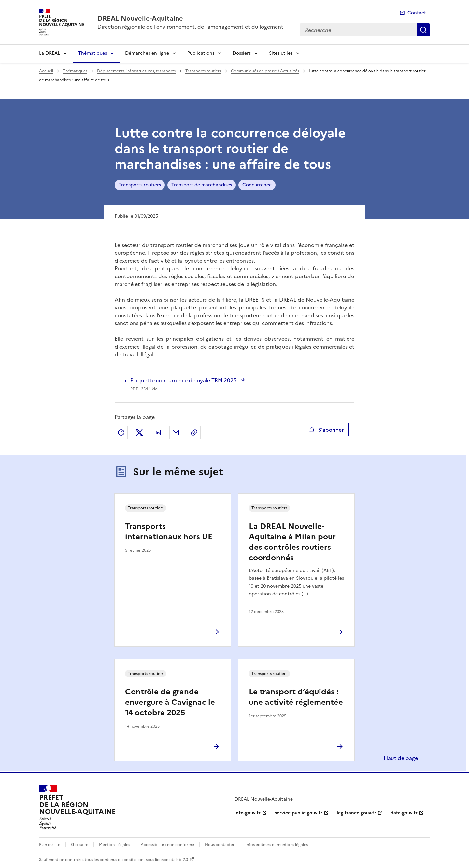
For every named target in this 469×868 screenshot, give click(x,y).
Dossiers (242, 53)
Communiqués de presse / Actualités (265, 71)
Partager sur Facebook (121, 433)
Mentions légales (114, 845)
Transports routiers (203, 71)
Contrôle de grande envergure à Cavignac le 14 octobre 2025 (170, 702)
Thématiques (92, 53)
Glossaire (80, 845)
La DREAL (50, 53)
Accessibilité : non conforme (167, 845)
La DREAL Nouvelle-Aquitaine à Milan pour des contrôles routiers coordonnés (292, 542)
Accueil (46, 71)
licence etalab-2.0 (171, 860)
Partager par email (176, 433)
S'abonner (326, 430)
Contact (417, 13)
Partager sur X (139, 433)
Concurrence (257, 185)
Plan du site (50, 845)
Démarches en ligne (147, 53)
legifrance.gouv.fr (356, 813)
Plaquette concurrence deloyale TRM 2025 (184, 380)
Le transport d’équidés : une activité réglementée (296, 697)
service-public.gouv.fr (299, 813)
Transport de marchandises (202, 185)
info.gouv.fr (248, 813)
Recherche (423, 30)
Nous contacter (220, 845)
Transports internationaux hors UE (169, 532)
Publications (201, 53)
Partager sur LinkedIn (158, 433)
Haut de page (400, 758)
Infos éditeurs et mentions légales (277, 845)
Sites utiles (281, 53)
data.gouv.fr (404, 813)
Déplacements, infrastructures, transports (136, 71)
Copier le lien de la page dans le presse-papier (194, 433)
